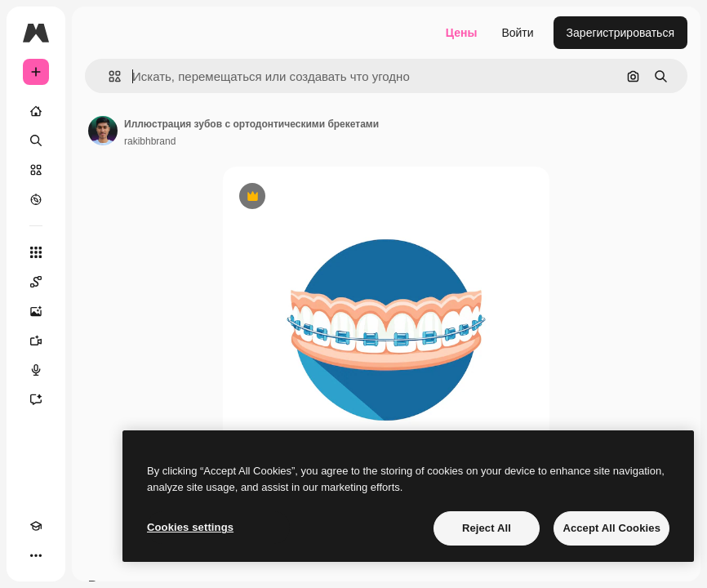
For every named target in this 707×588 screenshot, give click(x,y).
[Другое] (36, 555)
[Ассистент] (36, 399)
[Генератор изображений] (36, 311)
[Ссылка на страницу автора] (103, 131)
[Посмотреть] (36, 199)
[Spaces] (36, 282)
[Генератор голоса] (36, 370)
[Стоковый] (36, 170)
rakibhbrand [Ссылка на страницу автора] (150, 141)
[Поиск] (36, 140)
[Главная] (36, 111)
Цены (462, 33)
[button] (108, 76)
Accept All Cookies (611, 528)
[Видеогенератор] (36, 341)
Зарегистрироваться (620, 33)
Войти (517, 33)
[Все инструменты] (36, 252)
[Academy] (36, 526)
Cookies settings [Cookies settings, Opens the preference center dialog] (190, 527)
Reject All (487, 528)
